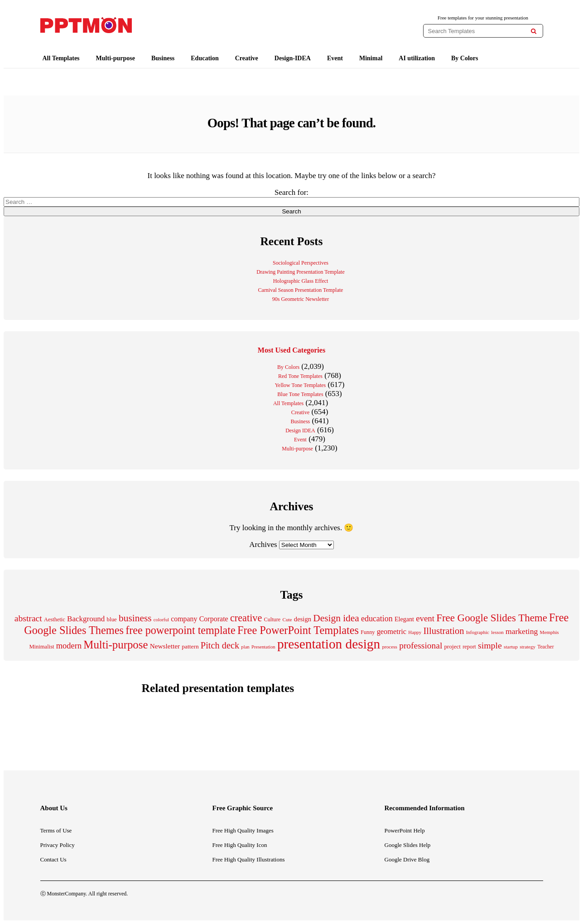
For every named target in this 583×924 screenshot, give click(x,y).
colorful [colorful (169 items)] (161, 619)
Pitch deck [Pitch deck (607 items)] (220, 645)
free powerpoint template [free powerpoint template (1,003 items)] (181, 630)
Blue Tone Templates (300, 394)
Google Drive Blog (407, 859)
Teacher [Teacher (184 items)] (545, 647)
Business (163, 58)
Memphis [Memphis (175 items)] (549, 632)
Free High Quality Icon (240, 845)
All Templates (61, 58)
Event (335, 58)
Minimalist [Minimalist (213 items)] (41, 647)
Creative (247, 58)
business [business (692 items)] (135, 618)
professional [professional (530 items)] (421, 646)
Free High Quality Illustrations (249, 859)
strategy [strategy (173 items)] (528, 647)
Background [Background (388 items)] (86, 619)
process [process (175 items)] (390, 647)
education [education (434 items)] (377, 619)
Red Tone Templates (300, 376)
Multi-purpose (116, 58)
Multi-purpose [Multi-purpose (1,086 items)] (116, 645)
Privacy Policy (58, 845)
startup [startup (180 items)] (511, 647)
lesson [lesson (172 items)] (497, 632)
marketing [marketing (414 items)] (522, 631)
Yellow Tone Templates (301, 385)
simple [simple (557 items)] (490, 645)
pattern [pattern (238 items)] (190, 646)
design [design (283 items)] (303, 619)
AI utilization (417, 58)
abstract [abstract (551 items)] (28, 618)
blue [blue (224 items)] (112, 619)
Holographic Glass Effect (301, 281)
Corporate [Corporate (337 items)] (214, 619)
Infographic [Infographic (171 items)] (478, 632)
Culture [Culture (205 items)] (272, 619)
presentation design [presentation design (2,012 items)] (329, 644)
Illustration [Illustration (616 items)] (443, 631)
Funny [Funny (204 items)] (368, 632)
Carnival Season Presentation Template (301, 290)
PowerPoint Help (405, 830)
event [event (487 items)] (425, 618)
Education (205, 58)
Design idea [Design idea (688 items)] (336, 618)
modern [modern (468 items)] (69, 646)
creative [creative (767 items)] (246, 618)
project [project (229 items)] (453, 646)
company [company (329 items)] (184, 619)
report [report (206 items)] (469, 647)
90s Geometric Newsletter (301, 299)
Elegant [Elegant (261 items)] (404, 619)
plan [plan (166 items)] (245, 647)
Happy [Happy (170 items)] (415, 632)
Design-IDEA (293, 58)
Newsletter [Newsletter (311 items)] (165, 646)
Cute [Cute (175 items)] (287, 619)
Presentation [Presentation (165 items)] (263, 647)
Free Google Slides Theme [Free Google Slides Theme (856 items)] (492, 618)
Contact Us (53, 859)
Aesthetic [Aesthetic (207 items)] (55, 619)
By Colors (465, 58)
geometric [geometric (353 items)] (392, 631)
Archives (263, 544)
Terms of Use (56, 830)
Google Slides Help (408, 845)
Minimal (371, 58)
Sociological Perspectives (301, 263)
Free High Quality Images (243, 830)
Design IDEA (300, 431)
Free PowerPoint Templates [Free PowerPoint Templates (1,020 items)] (298, 630)
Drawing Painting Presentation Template (301, 272)
